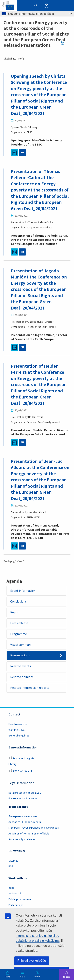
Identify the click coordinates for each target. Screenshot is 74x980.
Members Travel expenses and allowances (34, 828)
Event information (23, 591)
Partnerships (16, 905)
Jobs (11, 888)
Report (15, 612)
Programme (19, 634)
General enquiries (19, 736)
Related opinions (22, 677)
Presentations (20, 655)
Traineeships (16, 894)
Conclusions (18, 602)
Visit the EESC (16, 730)
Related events (21, 666)
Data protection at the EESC (25, 793)
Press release (19, 623)
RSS (64, 43)
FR (22, 252)
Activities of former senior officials (29, 834)
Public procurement (20, 899)
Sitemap (13, 861)
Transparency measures (23, 816)
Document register (22, 758)
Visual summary (21, 645)
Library (13, 764)
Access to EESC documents (25, 822)
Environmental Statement (23, 799)
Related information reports (30, 688)
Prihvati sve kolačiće (32, 961)
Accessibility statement (22, 839)
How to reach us (18, 724)
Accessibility (46, 5)
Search (37, 976)
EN (22, 153)
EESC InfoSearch (21, 771)
